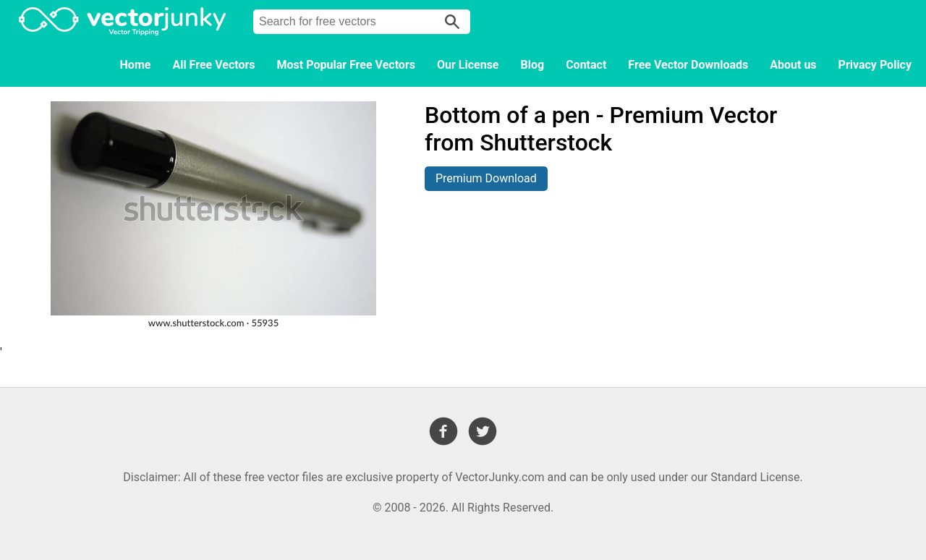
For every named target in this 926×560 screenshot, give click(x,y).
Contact (586, 65)
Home (136, 65)
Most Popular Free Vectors (346, 65)
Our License (468, 65)
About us (793, 65)
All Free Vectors (213, 65)
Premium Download (486, 178)
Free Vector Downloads (688, 65)
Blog (533, 65)
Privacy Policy (875, 65)
